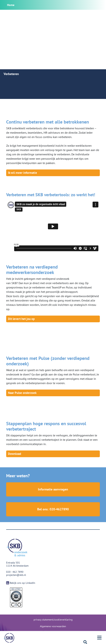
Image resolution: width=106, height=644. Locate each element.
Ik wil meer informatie (23, 173)
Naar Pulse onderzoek (22, 393)
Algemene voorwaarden (53, 626)
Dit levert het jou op (21, 319)
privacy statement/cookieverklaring (53, 620)
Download (15, 454)
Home (11, 5)
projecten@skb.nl (16, 575)
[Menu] (9, 638)
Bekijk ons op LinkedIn (21, 583)
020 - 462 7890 (15, 572)
